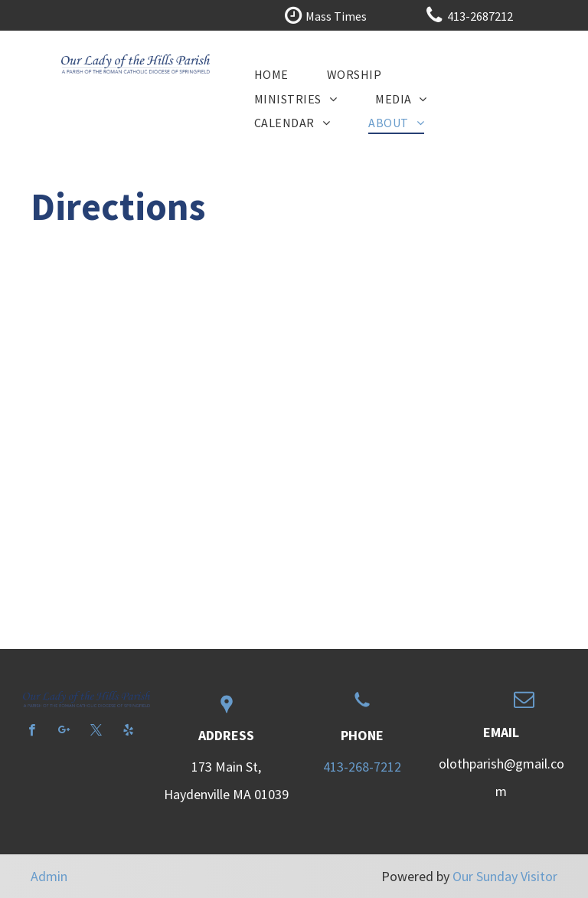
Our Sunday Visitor (505, 876)
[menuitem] (271, 74)
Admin (49, 876)
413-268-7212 (362, 767)
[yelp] (128, 732)
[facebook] (32, 732)
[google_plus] (64, 732)
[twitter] (96, 732)
